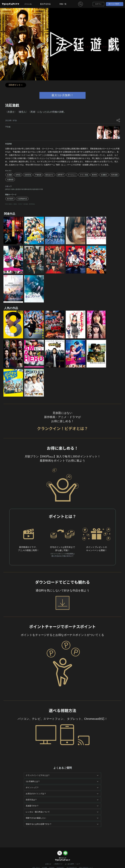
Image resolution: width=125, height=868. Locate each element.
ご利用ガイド (58, 864)
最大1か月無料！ (115, 4)
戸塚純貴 (38, 175)
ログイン (98, 4)
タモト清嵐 (84, 175)
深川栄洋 (10, 199)
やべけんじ (72, 175)
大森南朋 (10, 180)
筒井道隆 (114, 175)
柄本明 (94, 175)
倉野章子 (61, 175)
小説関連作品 (22, 199)
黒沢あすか (49, 175)
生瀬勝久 (104, 175)
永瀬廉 (9, 175)
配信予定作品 (45, 4)
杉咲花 (18, 175)
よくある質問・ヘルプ (72, 864)
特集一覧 (63, 4)
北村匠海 (28, 175)
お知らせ (48, 864)
